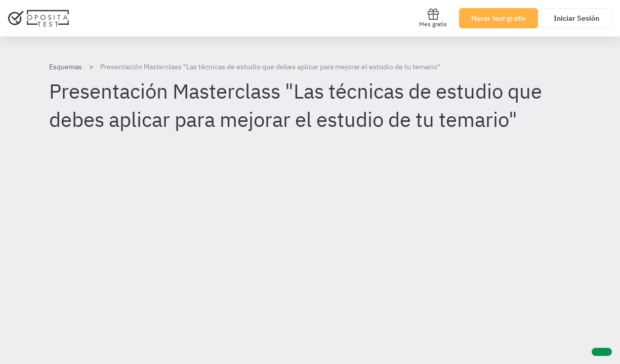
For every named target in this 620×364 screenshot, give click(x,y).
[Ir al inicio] (38, 18)
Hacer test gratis (499, 18)
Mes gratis (433, 18)
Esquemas (66, 67)
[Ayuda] (602, 352)
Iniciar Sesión (576, 18)
